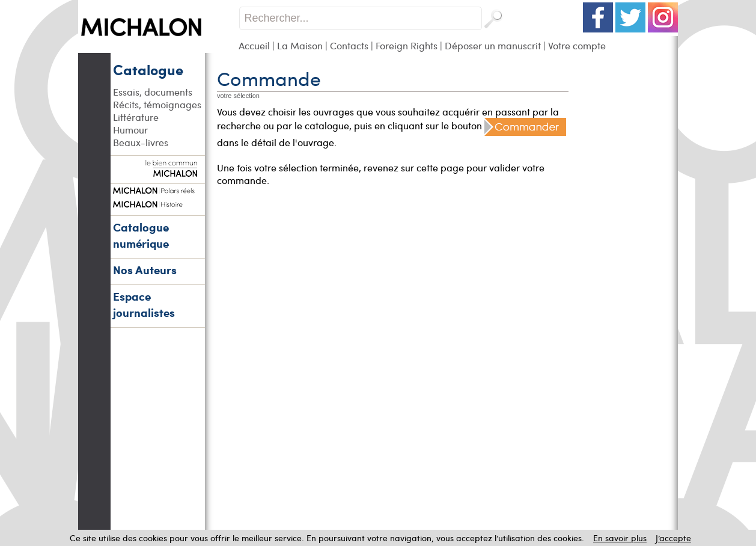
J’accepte (673, 538)
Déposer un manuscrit (493, 45)
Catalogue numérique (141, 235)
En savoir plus (620, 538)
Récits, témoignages (157, 104)
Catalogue (148, 69)
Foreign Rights (407, 45)
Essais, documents (153, 92)
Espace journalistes (144, 304)
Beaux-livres (141, 142)
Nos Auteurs (145, 270)
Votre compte (577, 45)
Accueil (254, 45)
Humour (130, 130)
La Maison (300, 45)
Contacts (349, 45)
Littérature (136, 117)
